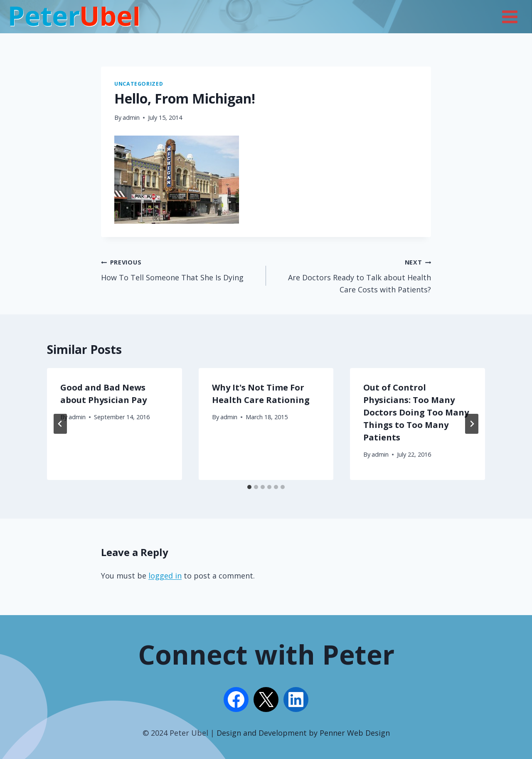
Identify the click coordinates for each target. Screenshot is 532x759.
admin (131, 117)
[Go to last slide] (60, 424)
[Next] (472, 424)
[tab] (249, 487)
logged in (165, 576)
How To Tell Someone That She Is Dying (180, 269)
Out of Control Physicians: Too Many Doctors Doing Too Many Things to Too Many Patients (416, 412)
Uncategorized (139, 84)
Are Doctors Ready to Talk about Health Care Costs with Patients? (352, 275)
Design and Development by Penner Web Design (303, 733)
